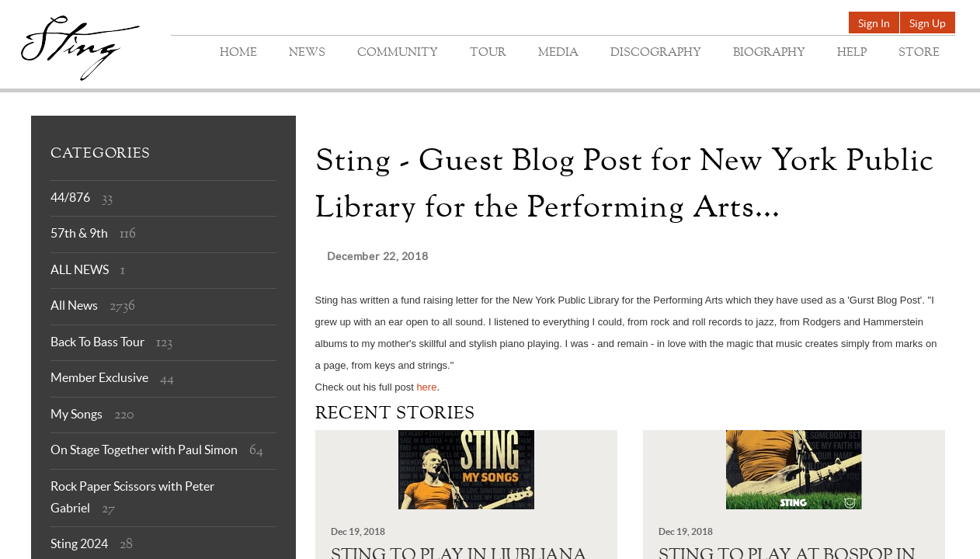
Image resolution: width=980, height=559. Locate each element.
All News (74, 305)
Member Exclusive (99, 377)
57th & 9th (79, 233)
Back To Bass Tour (97, 342)
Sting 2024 (79, 543)
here (426, 387)
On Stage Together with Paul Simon (144, 450)
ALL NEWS (80, 269)
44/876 (70, 197)
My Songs (76, 414)
